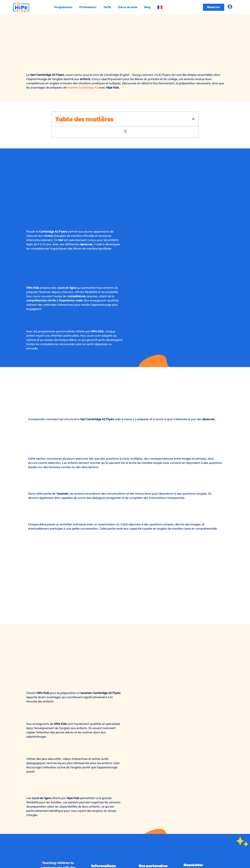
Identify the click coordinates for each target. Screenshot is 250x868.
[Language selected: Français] (46, 701)
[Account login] (230, 7)
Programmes (63, 7)
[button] (193, 87)
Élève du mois (128, 7)
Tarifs (107, 7)
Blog (147, 7)
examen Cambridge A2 (83, 56)
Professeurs (88, 7)
